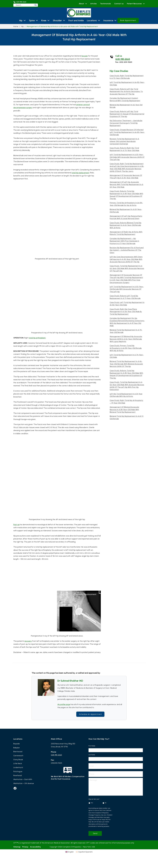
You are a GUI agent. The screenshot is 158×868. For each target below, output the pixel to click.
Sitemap (17, 847)
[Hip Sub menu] (25, 20)
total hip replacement (80, 173)
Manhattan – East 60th (23, 779)
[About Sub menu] (86, 4)
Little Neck (18, 763)
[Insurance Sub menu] (115, 20)
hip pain (85, 56)
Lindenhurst (18, 767)
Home (16, 26)
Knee (44, 20)
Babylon (17, 748)
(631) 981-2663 (123, 59)
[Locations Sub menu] (99, 20)
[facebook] (15, 788)
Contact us (119, 4)
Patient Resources (134, 4)
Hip (21, 20)
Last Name (92, 755)
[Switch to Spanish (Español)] (89, 856)
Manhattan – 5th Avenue (24, 783)
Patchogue (18, 771)
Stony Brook (18, 760)
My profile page (64, 704)
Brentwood (18, 752)
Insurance (108, 20)
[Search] (36, 5)
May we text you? (95, 799)
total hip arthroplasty (37, 338)
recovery (28, 641)
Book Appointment (128, 20)
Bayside (17, 744)
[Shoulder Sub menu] (64, 20)
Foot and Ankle (76, 20)
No (106, 803)
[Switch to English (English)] (65, 856)
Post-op (16, 525)
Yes (92, 803)
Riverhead (18, 775)
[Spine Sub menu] (37, 20)
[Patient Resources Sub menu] (144, 4)
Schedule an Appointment (90, 714)
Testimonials (106, 4)
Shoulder (57, 20)
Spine (32, 20)
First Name (93, 746)
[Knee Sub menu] (48, 20)
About (81, 4)
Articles (94, 4)
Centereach (18, 756)
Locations (92, 20)
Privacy (25, 847)
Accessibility (35, 847)
